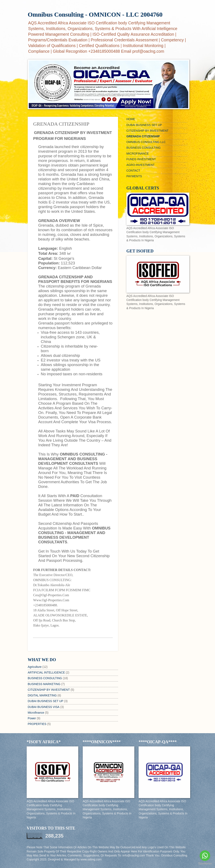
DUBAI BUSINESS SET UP (45, 701)
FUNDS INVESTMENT (141, 159)
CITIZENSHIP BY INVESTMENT (49, 690)
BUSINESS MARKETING (44, 684)
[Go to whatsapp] (205, 856)
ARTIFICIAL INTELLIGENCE (46, 673)
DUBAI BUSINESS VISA (44, 707)
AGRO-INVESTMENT (140, 165)
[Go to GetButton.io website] (205, 864)
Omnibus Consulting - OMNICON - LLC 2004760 (95, 14)
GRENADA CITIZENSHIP (143, 136)
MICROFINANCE (138, 154)
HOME (131, 119)
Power (32, 718)
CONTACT (133, 171)
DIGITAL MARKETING (42, 695)
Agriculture (35, 667)
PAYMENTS (134, 176)
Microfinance (36, 713)
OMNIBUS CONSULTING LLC (146, 142)
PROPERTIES (37, 724)
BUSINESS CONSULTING (45, 678)
